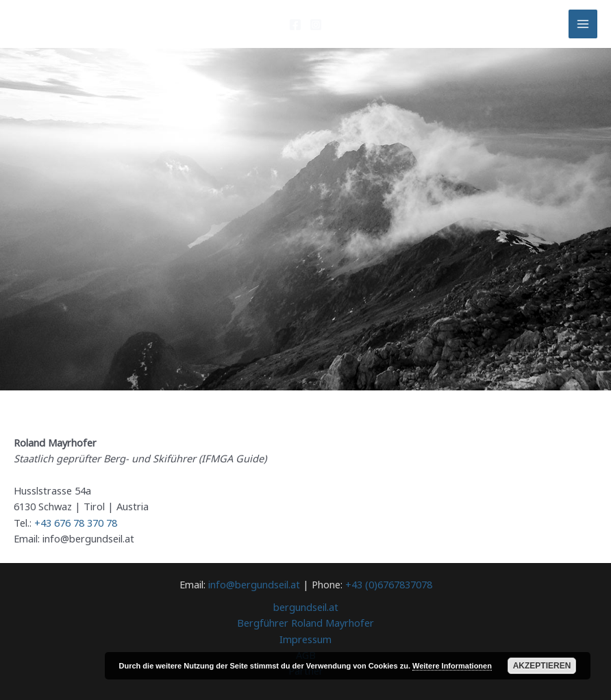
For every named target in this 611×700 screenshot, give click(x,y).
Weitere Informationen (452, 666)
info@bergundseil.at (254, 584)
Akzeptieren (542, 666)
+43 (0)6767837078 (389, 584)
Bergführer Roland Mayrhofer (305, 623)
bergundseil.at (306, 607)
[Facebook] (295, 25)
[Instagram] (316, 25)
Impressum (305, 639)
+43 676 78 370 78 (76, 523)
